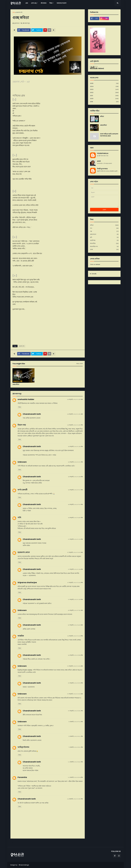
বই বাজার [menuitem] (44, 3)
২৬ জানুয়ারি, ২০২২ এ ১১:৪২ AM (75, 414)
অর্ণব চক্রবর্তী (22, 490)
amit (99, 161)
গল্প (104, 231)
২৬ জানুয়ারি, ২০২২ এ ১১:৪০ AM (75, 399)
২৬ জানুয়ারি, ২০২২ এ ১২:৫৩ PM (75, 425)
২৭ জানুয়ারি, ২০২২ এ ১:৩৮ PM (75, 539)
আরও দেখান (80, 364)
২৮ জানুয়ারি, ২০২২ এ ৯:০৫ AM (75, 625)
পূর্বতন (82, 843)
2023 (104, 90)
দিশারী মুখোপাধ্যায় (102, 169)
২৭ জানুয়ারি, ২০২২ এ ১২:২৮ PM (75, 582)
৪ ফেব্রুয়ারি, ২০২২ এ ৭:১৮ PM (76, 722)
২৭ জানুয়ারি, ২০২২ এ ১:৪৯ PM (75, 569)
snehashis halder (26, 399)
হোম (14, 12)
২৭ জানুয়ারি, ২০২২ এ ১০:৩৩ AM (75, 552)
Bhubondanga (24, 865)
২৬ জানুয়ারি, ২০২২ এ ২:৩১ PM (75, 462)
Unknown (22, 462)
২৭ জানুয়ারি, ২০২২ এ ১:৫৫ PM (75, 599)
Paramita (22, 777)
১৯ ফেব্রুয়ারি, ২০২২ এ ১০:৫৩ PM (75, 799)
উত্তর (20, 407)
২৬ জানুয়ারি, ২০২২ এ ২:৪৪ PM (75, 477)
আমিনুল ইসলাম (23, 747)
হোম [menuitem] (27, 3)
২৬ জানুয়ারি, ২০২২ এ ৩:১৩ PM (75, 490)
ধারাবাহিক (104, 243)
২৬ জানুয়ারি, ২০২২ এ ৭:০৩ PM (75, 504)
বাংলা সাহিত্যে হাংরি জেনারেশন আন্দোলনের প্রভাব (109, 135)
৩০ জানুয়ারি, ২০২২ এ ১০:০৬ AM (75, 666)
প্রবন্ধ (104, 249)
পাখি (19, 518)
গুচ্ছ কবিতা (16, 384)
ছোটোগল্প (104, 240)
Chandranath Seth (32, 414)
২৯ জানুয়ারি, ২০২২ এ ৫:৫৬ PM (75, 655)
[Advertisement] (48, 327)
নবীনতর (14, 843)
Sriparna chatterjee (27, 582)
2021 (104, 96)
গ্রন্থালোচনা (104, 234)
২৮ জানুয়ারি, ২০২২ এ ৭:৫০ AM (75, 610)
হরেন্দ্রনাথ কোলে (24, 552)
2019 (104, 102)
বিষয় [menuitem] (51, 3)
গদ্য (104, 228)
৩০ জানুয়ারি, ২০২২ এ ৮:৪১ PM (75, 711)
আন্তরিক (21, 636)
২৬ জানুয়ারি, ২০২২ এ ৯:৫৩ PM (75, 518)
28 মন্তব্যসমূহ (26, 23)
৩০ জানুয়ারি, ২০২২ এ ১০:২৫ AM (75, 694)
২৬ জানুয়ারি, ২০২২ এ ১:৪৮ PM (75, 446)
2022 (104, 93)
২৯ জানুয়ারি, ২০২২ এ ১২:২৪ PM (75, 636)
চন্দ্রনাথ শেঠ (19, 12)
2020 (104, 99)
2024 (104, 87)
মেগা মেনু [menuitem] (34, 3)
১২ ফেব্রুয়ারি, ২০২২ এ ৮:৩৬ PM (75, 777)
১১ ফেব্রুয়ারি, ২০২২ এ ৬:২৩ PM (75, 762)
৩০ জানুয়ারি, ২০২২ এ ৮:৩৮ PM (75, 683)
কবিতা (102, 116)
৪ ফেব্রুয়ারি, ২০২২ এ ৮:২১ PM (76, 736)
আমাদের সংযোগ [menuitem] (62, 3)
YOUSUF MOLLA (103, 153)
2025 (104, 83)
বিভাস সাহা (22, 425)
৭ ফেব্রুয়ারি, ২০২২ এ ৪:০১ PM (76, 747)
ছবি (104, 237)
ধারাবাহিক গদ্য (104, 247)
